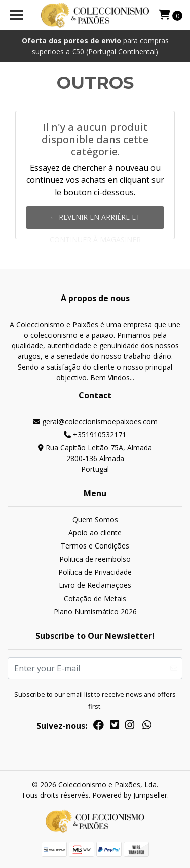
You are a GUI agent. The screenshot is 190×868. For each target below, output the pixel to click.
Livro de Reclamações (95, 585)
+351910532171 (95, 435)
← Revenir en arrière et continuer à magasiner (95, 220)
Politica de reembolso (95, 559)
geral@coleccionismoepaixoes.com (95, 421)
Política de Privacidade (95, 572)
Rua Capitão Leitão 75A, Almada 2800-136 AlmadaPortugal (95, 458)
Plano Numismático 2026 (95, 611)
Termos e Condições (95, 546)
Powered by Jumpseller (130, 795)
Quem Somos (95, 519)
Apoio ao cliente (95, 533)
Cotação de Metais (95, 598)
